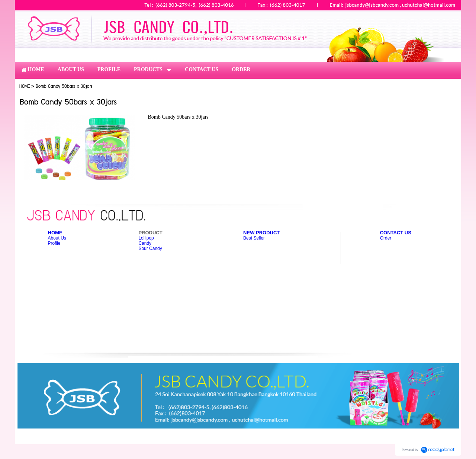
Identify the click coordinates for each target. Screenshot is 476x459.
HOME (25, 86)
